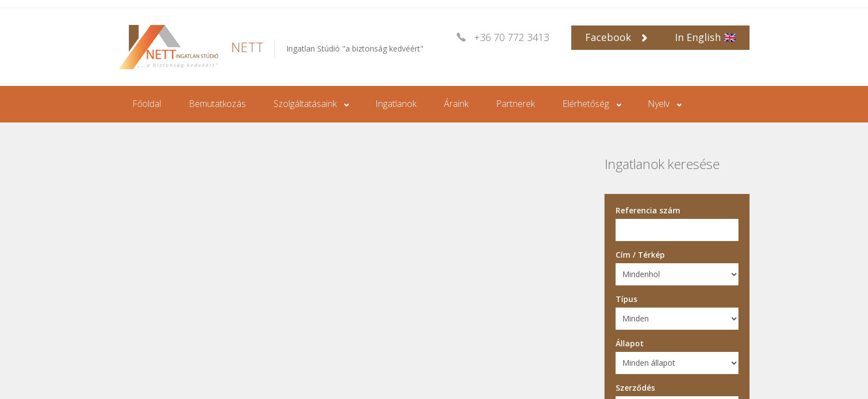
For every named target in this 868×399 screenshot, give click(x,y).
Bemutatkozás (217, 104)
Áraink (456, 104)
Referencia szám (648, 210)
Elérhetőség (586, 104)
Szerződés (635, 388)
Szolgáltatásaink (305, 104)
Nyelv (658, 104)
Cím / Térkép (640, 255)
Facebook (616, 37)
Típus (626, 299)
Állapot (630, 343)
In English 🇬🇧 (705, 37)
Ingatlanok (396, 104)
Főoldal (147, 104)
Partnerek (515, 104)
